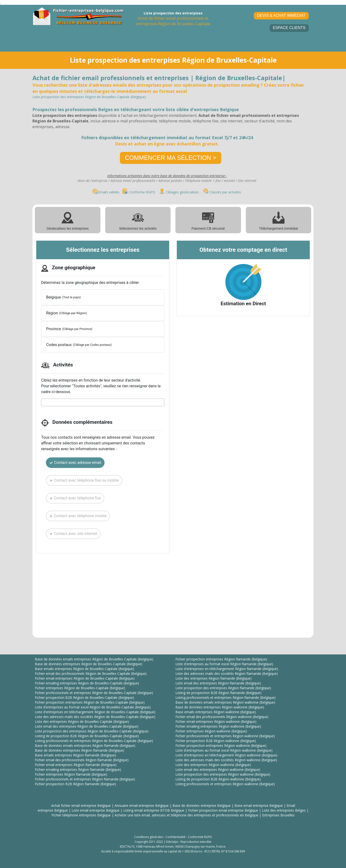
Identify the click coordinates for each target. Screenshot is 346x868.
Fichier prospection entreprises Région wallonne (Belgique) (221, 745)
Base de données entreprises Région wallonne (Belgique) (220, 707)
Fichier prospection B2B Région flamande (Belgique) (75, 784)
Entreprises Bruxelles (278, 815)
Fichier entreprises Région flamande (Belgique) (71, 774)
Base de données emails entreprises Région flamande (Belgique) (85, 745)
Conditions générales (149, 837)
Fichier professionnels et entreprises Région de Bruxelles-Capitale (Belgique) (94, 693)
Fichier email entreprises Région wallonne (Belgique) (216, 721)
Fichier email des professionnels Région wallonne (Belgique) (222, 717)
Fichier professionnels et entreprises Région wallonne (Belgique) (225, 736)
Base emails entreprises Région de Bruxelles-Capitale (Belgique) (84, 669)
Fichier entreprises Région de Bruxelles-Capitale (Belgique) (80, 688)
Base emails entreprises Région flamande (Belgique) (75, 755)
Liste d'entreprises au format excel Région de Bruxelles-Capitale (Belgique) (93, 707)
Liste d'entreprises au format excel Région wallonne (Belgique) (224, 750)
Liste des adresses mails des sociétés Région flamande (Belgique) (227, 673)
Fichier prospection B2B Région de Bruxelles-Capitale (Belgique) (84, 697)
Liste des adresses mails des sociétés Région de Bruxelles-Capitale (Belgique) (95, 717)
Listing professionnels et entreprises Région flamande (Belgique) (226, 697)
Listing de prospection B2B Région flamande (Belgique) (218, 693)
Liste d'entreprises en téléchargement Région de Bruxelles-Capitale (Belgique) (95, 712)
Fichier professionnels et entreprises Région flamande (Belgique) (85, 779)
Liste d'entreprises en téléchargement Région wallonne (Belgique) (226, 755)
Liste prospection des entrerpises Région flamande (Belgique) (223, 688)
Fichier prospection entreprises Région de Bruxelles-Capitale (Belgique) (90, 702)
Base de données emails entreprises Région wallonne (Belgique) (225, 702)
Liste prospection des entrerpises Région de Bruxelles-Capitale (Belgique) (92, 731)
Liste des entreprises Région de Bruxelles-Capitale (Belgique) (82, 721)
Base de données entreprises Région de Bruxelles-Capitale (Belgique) (89, 664)
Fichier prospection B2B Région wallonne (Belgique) (216, 741)
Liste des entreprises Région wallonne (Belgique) (213, 765)
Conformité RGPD (200, 837)
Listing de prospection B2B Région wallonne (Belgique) (218, 779)
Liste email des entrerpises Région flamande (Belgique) (218, 683)
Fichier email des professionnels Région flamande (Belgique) (82, 760)
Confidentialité (176, 837)
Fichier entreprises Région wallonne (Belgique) (211, 731)
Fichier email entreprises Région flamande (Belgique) (76, 765)
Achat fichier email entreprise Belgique (81, 805)
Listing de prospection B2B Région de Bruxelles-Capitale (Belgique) (87, 736)
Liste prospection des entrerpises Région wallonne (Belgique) (223, 774)
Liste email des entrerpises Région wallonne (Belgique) (218, 769)
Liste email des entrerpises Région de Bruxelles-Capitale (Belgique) (87, 726)
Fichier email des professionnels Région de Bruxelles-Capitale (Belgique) (91, 673)
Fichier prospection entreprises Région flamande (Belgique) (221, 659)
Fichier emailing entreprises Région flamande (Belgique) (78, 769)
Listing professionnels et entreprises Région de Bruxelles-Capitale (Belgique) (94, 741)
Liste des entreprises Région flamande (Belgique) (213, 678)
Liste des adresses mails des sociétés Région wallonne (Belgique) (226, 760)
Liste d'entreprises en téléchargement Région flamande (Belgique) (227, 669)
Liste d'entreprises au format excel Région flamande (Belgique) (224, 664)
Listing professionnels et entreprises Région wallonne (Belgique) (225, 784)
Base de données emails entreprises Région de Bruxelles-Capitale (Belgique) (94, 659)
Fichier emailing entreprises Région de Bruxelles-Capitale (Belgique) (87, 683)
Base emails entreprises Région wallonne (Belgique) (216, 712)
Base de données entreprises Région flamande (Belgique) (80, 750)
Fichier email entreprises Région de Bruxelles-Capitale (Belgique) (85, 678)
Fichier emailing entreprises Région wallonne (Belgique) (218, 726)
